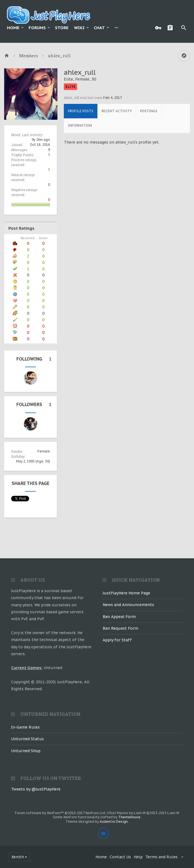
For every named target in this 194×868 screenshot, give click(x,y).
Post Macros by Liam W (144, 813)
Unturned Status (27, 739)
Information (80, 125)
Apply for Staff (117, 640)
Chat (99, 28)
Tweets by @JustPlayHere (36, 789)
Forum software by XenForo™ (61, 813)
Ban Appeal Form (119, 617)
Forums (37, 28)
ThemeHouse (129, 817)
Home (13, 28)
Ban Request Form (120, 628)
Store (62, 28)
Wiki (79, 28)
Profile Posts (81, 111)
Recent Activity (117, 111)
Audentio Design (114, 821)
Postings (149, 111)
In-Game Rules (25, 727)
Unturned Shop (26, 751)
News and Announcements (128, 605)
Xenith (18, 857)
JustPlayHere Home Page (126, 593)
